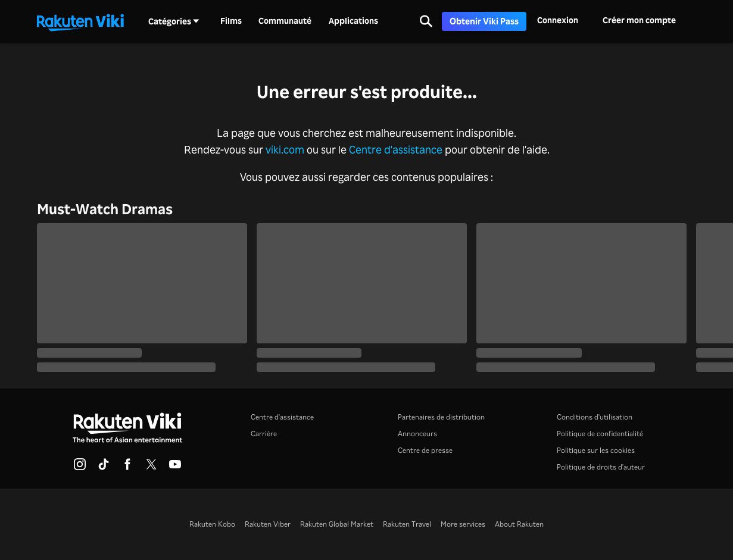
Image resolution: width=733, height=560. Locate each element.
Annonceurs (417, 434)
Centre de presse (425, 450)
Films (231, 21)
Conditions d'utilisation (595, 417)
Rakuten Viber (268, 524)
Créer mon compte (639, 20)
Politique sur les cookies (596, 450)
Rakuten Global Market (337, 524)
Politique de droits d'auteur (601, 467)
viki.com (285, 149)
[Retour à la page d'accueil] (80, 21)
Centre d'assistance (396, 149)
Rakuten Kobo (212, 524)
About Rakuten (519, 524)
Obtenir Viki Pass (484, 21)
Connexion (558, 20)
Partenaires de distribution (441, 417)
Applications (353, 21)
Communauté (285, 21)
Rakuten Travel (407, 524)
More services (463, 524)
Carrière (264, 434)
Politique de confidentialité (600, 434)
